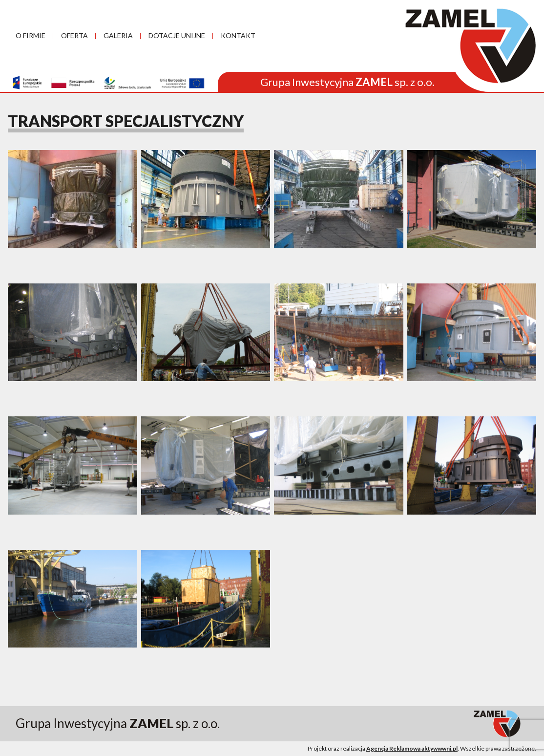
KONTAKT (238, 35)
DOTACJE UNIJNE (177, 35)
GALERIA (118, 35)
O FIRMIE (31, 35)
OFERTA (74, 35)
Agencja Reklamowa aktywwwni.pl (412, 748)
